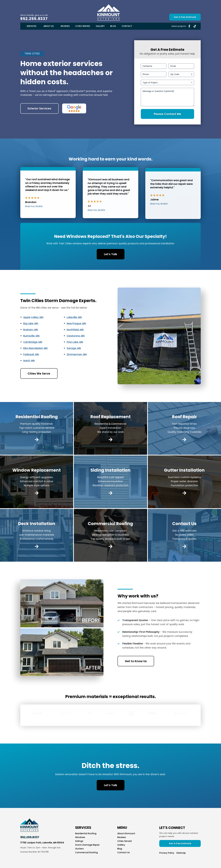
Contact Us (124, 853)
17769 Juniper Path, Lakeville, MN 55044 (42, 843)
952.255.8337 (34, 19)
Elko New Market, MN (35, 361)
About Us (49, 26)
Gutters (79, 849)
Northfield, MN (75, 343)
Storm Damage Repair (87, 845)
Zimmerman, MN (77, 367)
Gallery (100, 26)
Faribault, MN (31, 367)
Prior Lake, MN (75, 355)
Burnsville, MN (31, 349)
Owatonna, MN (76, 349)
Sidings (79, 841)
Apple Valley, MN (33, 330)
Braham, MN (31, 343)
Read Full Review (34, 219)
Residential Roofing (86, 834)
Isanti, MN (29, 373)
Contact (127, 26)
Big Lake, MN (31, 336)
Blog (113, 26)
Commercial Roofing (86, 853)
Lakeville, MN (74, 330)
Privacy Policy (167, 853)
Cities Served (83, 26)
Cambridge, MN (33, 355)
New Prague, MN (76, 336)
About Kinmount (126, 834)
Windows (80, 837)
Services (32, 26)
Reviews (65, 26)
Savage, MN (74, 361)
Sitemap (181, 853)
